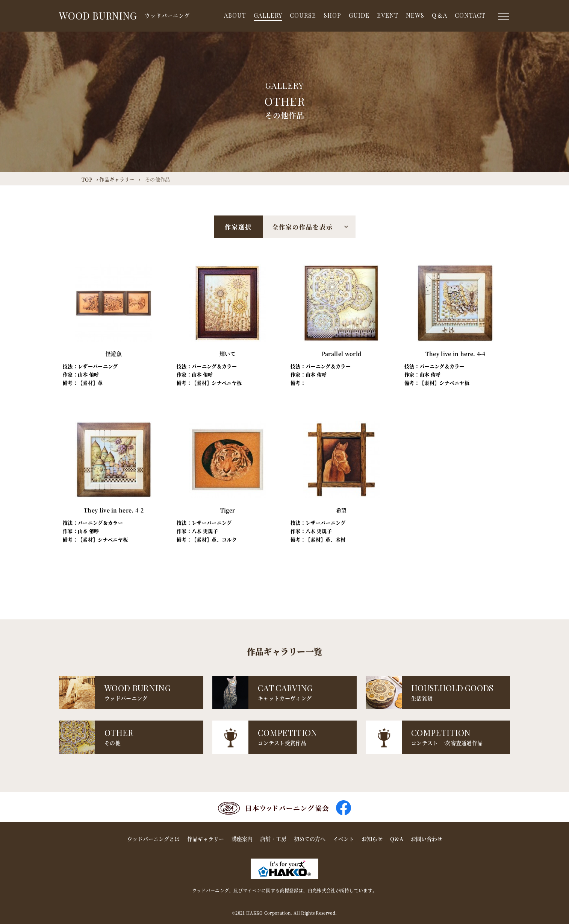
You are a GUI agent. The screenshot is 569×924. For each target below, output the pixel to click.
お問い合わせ (427, 839)
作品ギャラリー (206, 839)
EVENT (388, 15)
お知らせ (372, 839)
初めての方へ (310, 839)
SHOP (332, 15)
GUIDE (359, 15)
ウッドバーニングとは (153, 839)
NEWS (415, 15)
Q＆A (440, 15)
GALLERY (268, 15)
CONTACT (470, 15)
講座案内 (242, 839)
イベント (344, 839)
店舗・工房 (273, 839)
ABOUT (235, 15)
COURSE (303, 15)
